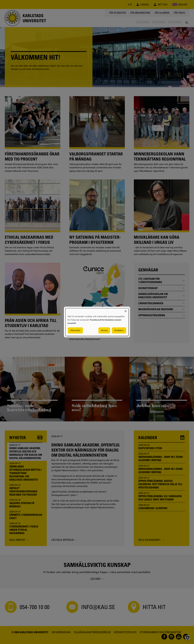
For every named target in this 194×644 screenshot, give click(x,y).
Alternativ (75, 330)
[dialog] (97, 322)
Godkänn (119, 330)
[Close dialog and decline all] (126, 310)
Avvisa (104, 330)
